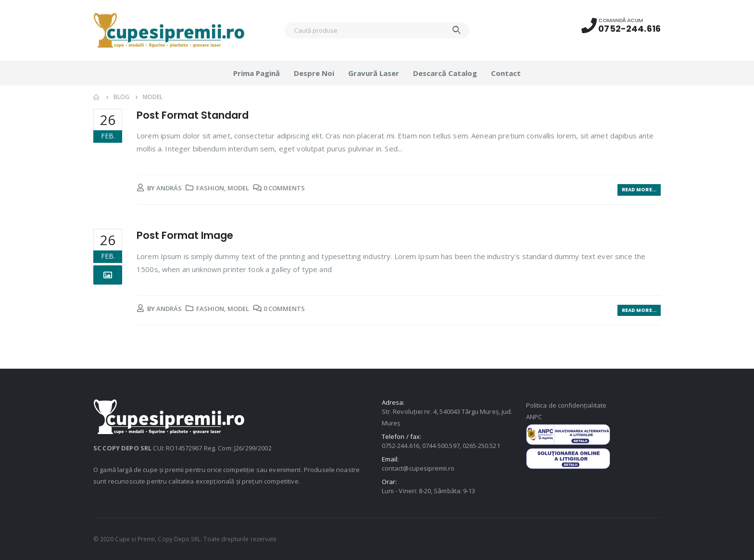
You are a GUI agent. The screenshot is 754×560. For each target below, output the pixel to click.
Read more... (639, 190)
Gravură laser (374, 73)
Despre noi (314, 73)
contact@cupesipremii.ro (418, 468)
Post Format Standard (193, 115)
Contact (506, 73)
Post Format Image (185, 235)
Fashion (210, 188)
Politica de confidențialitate (566, 405)
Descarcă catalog (445, 73)
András (169, 188)
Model (238, 188)
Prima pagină (257, 73)
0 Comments (284, 188)
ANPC (534, 417)
